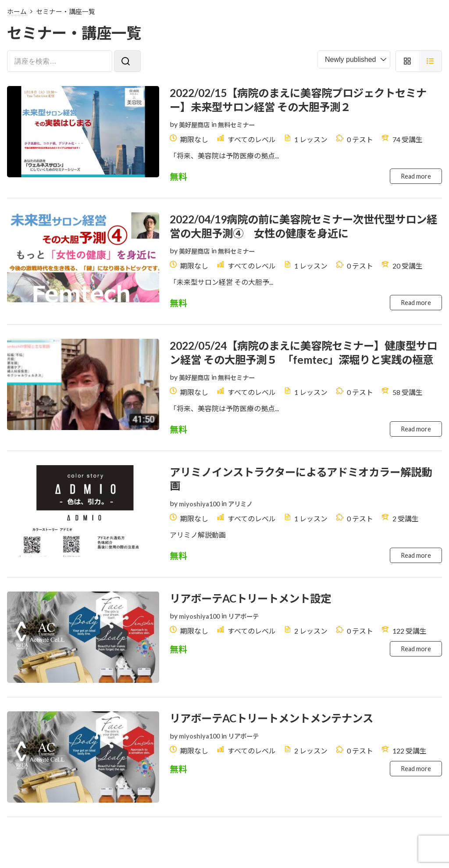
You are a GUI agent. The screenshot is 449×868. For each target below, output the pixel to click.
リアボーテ (250, 654)
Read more (415, 181)
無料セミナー (243, 128)
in (218, 127)
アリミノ (246, 538)
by (174, 127)
